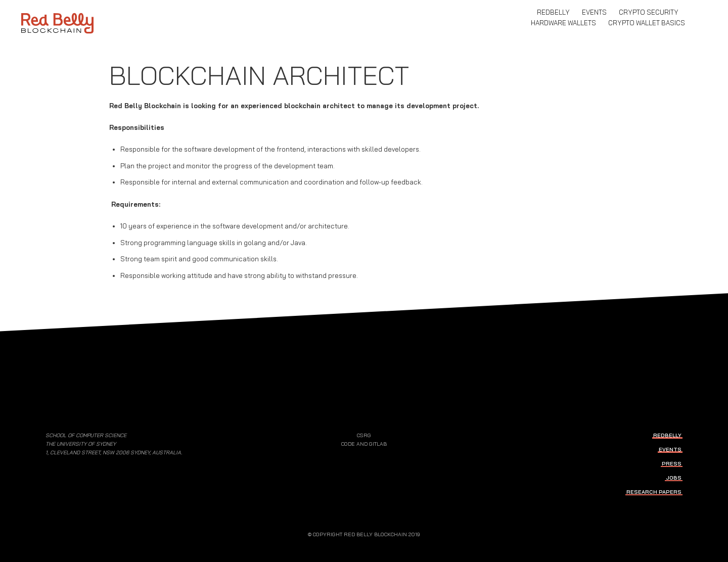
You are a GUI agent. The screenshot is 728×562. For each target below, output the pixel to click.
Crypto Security (649, 12)
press (672, 464)
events (594, 12)
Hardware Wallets (563, 23)
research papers (654, 492)
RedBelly (553, 12)
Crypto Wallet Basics (647, 23)
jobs (674, 478)
